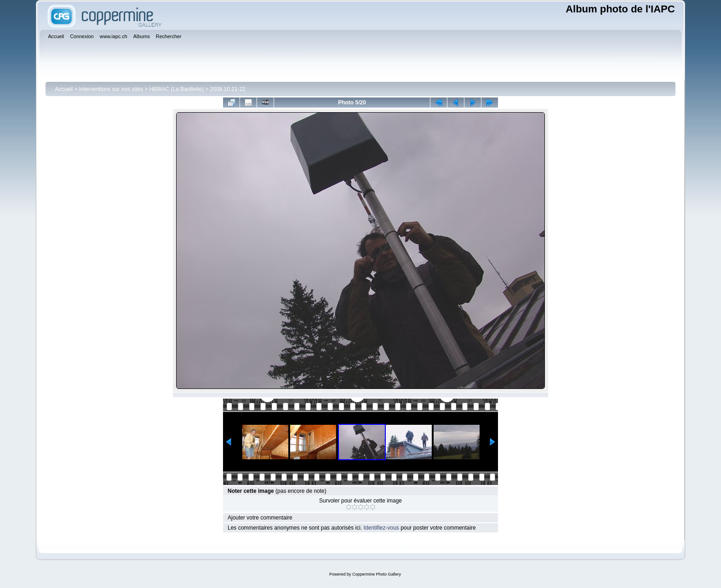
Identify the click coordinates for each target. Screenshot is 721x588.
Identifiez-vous (381, 528)
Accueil (64, 89)
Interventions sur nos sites (111, 89)
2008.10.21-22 (228, 89)
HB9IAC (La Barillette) (177, 89)
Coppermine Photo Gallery (377, 574)
